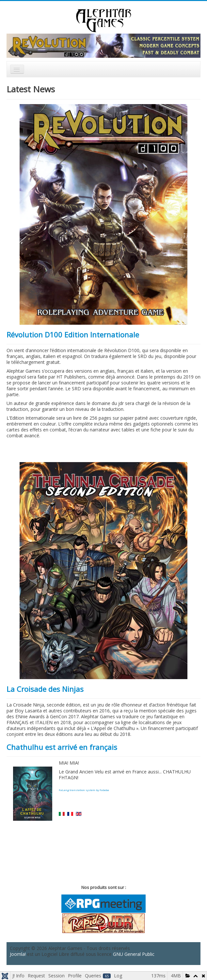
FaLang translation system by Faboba (84, 790)
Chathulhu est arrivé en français (62, 747)
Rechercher (133, 76)
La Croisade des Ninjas (45, 689)
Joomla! (18, 954)
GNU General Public (134, 954)
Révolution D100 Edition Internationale (73, 334)
